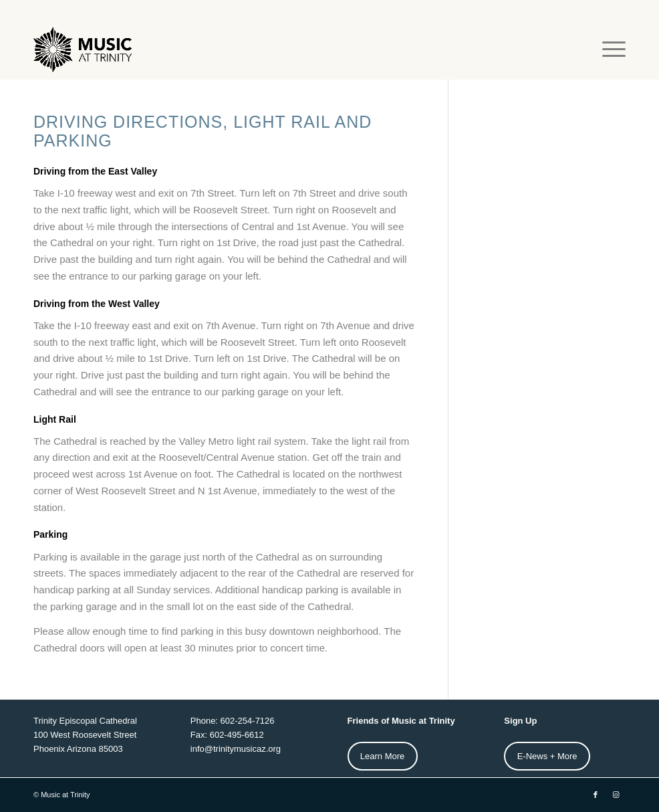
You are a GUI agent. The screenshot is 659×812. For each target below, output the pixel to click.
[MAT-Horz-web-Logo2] (84, 49)
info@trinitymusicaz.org (236, 749)
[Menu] (607, 49)
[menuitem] (607, 49)
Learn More (382, 756)
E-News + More (547, 756)
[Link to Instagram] (616, 795)
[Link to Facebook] (596, 795)
